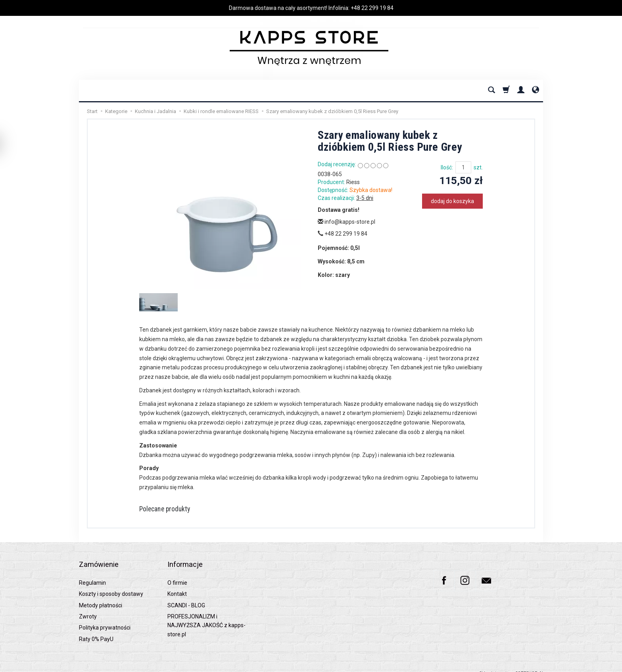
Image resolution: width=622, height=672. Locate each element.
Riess (353, 182)
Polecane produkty (171, 510)
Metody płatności (101, 595)
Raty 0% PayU (96, 629)
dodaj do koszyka (452, 201)
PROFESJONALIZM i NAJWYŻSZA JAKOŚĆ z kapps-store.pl (206, 616)
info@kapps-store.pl (347, 222)
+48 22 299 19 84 (372, 8)
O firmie (177, 573)
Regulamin (92, 573)
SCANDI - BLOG (186, 595)
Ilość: (447, 167)
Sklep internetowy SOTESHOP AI (511, 664)
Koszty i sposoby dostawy (111, 584)
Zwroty (88, 607)
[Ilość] (463, 167)
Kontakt (177, 584)
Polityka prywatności (105, 618)
